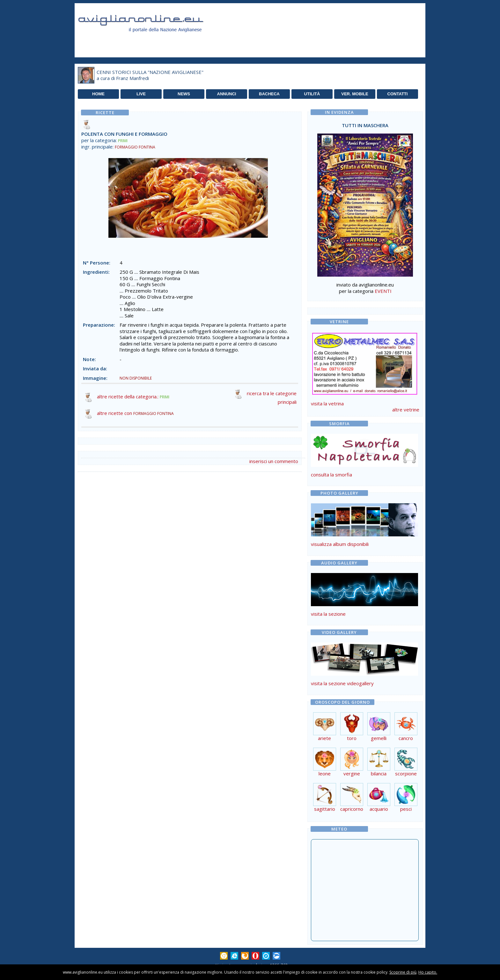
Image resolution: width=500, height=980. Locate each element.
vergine (352, 771)
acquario (379, 806)
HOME (98, 94)
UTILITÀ (312, 94)
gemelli (379, 736)
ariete (325, 736)
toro (352, 736)
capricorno (352, 806)
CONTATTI (398, 94)
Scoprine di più (403, 972)
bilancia (379, 771)
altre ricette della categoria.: (133, 396)
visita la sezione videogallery (342, 683)
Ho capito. (428, 972)
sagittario (325, 806)
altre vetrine (406, 410)
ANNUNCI (227, 94)
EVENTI (383, 291)
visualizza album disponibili (340, 544)
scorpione (406, 771)
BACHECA (269, 94)
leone (325, 771)
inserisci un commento (274, 461)
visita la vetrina (327, 403)
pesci (406, 806)
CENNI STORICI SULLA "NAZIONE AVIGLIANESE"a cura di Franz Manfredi (150, 75)
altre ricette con (135, 413)
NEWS (184, 94)
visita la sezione (328, 614)
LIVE (141, 94)
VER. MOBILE (355, 94)
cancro (406, 736)
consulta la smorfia (331, 475)
